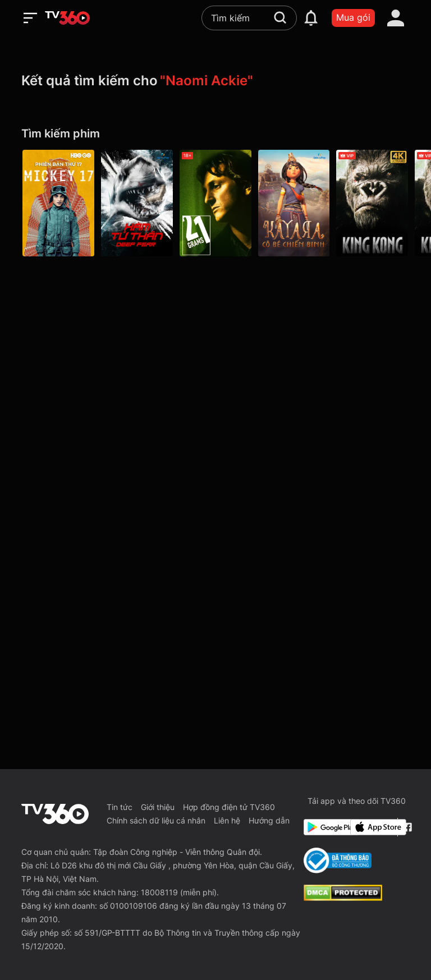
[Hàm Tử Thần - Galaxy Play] (137, 203)
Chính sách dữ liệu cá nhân (156, 820)
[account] (396, 18)
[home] (67, 18)
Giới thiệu (158, 807)
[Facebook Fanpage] (406, 827)
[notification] (311, 18)
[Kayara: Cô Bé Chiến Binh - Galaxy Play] (294, 203)
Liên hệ (227, 820)
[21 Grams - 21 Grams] (215, 203)
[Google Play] (325, 827)
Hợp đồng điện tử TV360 (229, 807)
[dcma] (343, 898)
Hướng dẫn (269, 820)
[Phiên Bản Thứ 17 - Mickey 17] (58, 203)
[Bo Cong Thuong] (338, 861)
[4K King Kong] (373, 203)
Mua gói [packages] (353, 17)
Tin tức (120, 807)
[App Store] (372, 827)
